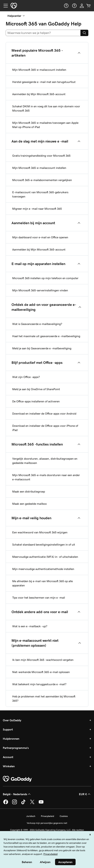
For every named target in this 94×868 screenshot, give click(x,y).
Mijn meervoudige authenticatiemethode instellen (43, 569)
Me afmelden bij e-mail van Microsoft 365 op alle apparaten (42, 583)
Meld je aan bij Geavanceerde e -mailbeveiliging (42, 348)
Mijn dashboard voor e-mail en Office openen (40, 237)
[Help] (66, 6)
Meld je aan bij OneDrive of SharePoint (36, 389)
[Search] (84, 33)
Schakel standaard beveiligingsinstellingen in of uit (44, 544)
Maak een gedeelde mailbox (29, 504)
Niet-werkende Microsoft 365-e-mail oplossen (41, 672)
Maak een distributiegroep (29, 491)
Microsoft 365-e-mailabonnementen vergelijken (42, 180)
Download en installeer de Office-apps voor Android (44, 413)
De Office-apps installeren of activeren (36, 401)
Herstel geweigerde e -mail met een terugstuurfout (44, 82)
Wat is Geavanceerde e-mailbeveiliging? (37, 324)
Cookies (64, 816)
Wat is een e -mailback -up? (30, 626)
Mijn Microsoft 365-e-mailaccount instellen (39, 70)
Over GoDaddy (12, 720)
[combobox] (43, 33)
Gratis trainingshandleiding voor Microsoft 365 (41, 156)
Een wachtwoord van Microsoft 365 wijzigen (40, 532)
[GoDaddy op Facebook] (6, 804)
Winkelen (9, 766)
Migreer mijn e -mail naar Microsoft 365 (37, 209)
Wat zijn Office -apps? (26, 377)
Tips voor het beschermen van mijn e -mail (39, 598)
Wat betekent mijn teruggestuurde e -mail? (39, 684)
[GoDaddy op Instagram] (15, 804)
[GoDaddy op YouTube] (41, 804)
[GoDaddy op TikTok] (23, 804)
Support (8, 729)
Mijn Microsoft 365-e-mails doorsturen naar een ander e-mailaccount (46, 477)
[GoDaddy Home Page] (18, 779)
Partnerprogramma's (16, 748)
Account (8, 757)
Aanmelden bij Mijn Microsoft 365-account (39, 94)
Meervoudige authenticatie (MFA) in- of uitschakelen (45, 557)
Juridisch (31, 816)
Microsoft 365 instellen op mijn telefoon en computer (45, 278)
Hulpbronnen (11, 739)
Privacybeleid (47, 816)
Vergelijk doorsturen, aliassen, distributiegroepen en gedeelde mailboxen (45, 461)
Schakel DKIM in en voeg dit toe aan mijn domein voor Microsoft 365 (46, 108)
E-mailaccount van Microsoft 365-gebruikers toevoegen (40, 194)
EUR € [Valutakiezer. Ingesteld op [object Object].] (85, 794)
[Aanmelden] (82, 6)
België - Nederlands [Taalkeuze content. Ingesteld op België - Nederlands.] (17, 794)
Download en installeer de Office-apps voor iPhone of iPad (45, 428)
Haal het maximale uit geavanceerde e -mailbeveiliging (46, 336)
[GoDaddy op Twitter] (32, 804)
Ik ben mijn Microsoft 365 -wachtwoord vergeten (43, 660)
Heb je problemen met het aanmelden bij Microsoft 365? (44, 698)
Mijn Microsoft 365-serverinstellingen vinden (40, 290)
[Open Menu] (4, 6)
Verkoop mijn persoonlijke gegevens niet (47, 823)
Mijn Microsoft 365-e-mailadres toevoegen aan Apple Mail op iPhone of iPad (45, 125)
